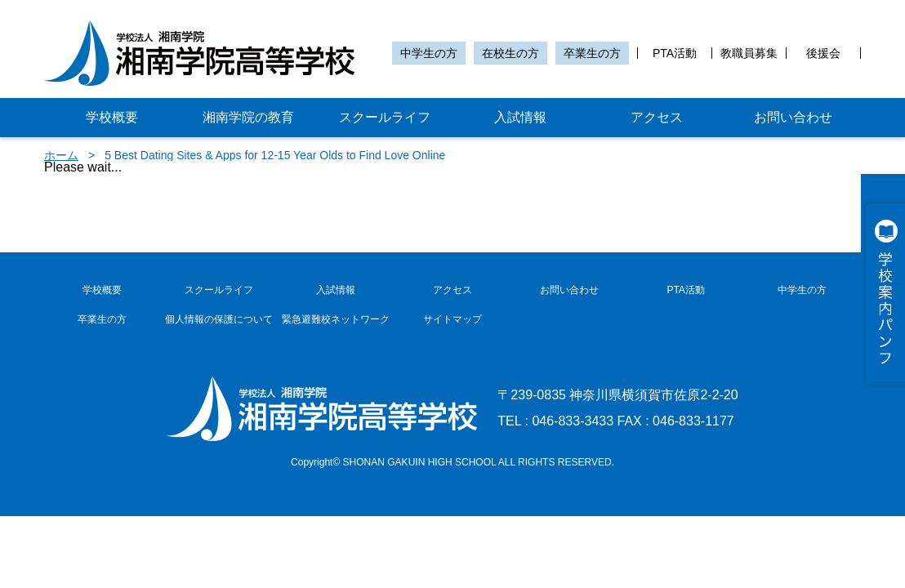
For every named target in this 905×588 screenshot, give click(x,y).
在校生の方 (510, 53)
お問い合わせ (793, 117)
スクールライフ (385, 117)
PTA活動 (675, 53)
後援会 (823, 53)
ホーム (61, 155)
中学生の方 (429, 53)
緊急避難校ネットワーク (336, 319)
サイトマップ (452, 319)
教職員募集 (749, 53)
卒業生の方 (592, 53)
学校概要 (112, 117)
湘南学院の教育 (248, 117)
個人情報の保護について (219, 319)
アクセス (657, 117)
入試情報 (520, 117)
